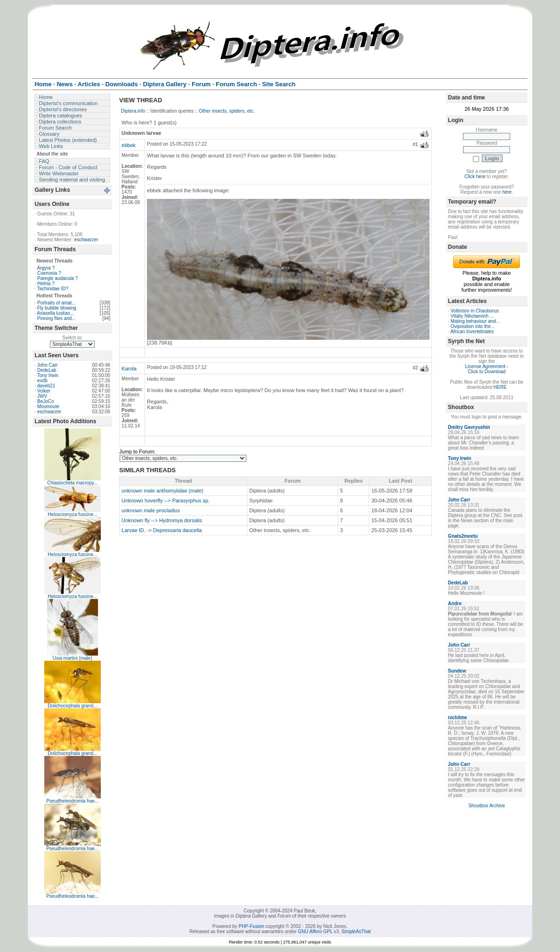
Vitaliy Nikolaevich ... (472, 316)
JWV (42, 396)
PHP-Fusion (252, 926)
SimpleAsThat (356, 931)
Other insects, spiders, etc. (227, 111)
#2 (415, 368)
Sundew (457, 671)
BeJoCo (46, 401)
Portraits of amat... (57, 303)
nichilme (458, 718)
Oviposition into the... (473, 326)
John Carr (48, 365)
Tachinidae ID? (53, 289)
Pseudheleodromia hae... (72, 801)
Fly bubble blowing (57, 308)
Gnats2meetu (463, 536)
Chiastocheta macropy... (72, 483)
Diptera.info (133, 111)
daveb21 (46, 386)
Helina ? (46, 283)
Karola (129, 369)
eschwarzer (86, 240)
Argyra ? (46, 268)
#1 (415, 144)
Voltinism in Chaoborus (475, 311)
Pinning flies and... (57, 318)
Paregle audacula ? (57, 278)
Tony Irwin (48, 375)
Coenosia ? (49, 273)
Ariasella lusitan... (55, 313)
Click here (475, 176)
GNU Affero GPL (315, 931)
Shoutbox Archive (487, 806)
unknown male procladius (151, 510)
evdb (42, 381)
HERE (500, 387)
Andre (455, 603)
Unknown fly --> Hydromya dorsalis (162, 520)
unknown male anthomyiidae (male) (162, 491)
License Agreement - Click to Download (487, 369)
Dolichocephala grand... (72, 706)
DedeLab (47, 370)
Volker (44, 391)
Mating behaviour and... (475, 321)
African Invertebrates (472, 332)
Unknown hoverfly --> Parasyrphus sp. (166, 501)
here (507, 192)
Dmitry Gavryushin (469, 427)
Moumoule (48, 406)
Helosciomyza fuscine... (72, 514)
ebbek (129, 145)
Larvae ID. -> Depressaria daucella (162, 530)
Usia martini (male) (73, 658)
